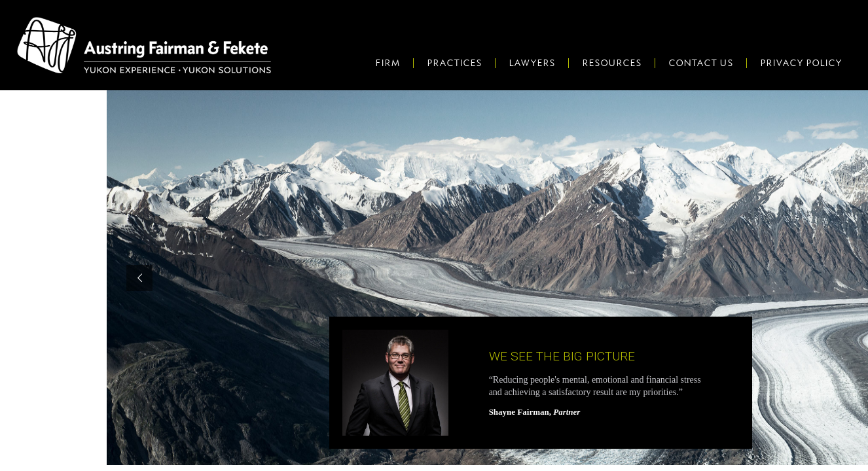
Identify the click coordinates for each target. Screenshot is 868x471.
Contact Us (701, 63)
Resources (612, 63)
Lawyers (532, 63)
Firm (388, 63)
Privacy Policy (801, 63)
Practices (454, 63)
